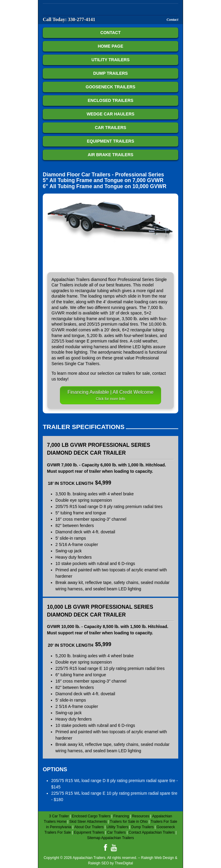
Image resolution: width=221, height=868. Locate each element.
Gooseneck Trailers (111, 87)
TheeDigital (124, 863)
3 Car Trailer (59, 816)
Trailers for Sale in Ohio (129, 822)
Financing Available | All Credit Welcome (110, 395)
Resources (140, 816)
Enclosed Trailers (110, 100)
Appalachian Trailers (79, 10)
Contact (172, 20)
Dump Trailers (111, 73)
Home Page (111, 46)
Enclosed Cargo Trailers (91, 816)
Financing (121, 816)
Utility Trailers (111, 60)
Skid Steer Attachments (88, 822)
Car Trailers (110, 128)
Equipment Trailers (110, 141)
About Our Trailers (89, 827)
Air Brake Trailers (110, 155)
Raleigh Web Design (158, 858)
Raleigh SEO (98, 863)
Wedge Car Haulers (111, 114)
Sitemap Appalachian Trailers (110, 838)
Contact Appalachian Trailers (152, 832)
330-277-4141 (82, 19)
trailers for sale (136, 373)
